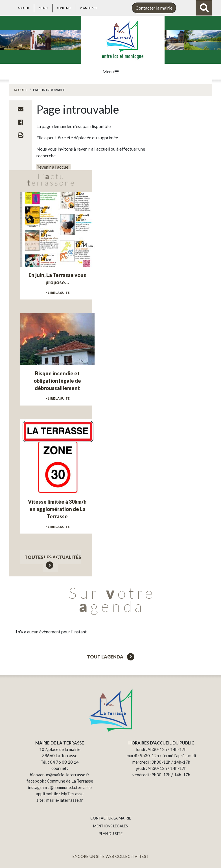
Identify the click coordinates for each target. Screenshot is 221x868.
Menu (43, 8)
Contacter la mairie (154, 8)
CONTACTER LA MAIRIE (111, 818)
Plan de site (89, 8)
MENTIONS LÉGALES (110, 826)
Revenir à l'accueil (53, 167)
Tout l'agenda (111, 657)
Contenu (64, 8)
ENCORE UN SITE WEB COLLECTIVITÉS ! (110, 856)
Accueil (24, 8)
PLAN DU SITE (111, 834)
